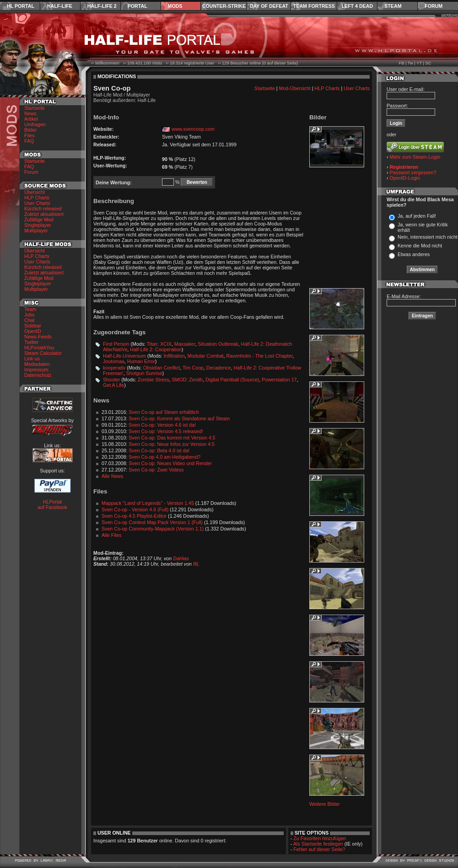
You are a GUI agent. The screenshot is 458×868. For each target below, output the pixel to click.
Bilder (30, 130)
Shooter (111, 380)
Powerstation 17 (279, 380)
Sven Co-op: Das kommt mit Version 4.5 (172, 438)
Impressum (36, 370)
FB (401, 63)
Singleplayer (38, 225)
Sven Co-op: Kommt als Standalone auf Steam (179, 418)
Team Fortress (314, 6)
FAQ (29, 141)
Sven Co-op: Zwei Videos (156, 470)
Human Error (141, 361)
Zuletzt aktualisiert (44, 214)
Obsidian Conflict (162, 368)
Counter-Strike (224, 6)
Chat (30, 320)
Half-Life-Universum (124, 356)
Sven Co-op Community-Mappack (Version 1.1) (153, 529)
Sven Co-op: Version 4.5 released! (166, 431)
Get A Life (113, 385)
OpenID (33, 331)
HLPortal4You (39, 348)
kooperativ (114, 368)
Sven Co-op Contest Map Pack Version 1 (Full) (152, 522)
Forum (434, 6)
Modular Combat (206, 356)
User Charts (37, 203)
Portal (137, 6)
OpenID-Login (405, 178)
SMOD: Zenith (187, 380)
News (30, 113)
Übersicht (35, 192)
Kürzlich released (43, 209)
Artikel (31, 119)
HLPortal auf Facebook (52, 504)
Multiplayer (36, 230)
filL (196, 564)
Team (30, 309)
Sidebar (33, 326)
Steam (393, 6)
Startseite (35, 108)
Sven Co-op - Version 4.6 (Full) (135, 509)
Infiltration (174, 356)
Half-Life (60, 6)
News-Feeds (38, 337)
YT (419, 63)
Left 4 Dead (357, 6)
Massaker (185, 344)
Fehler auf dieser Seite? (319, 849)
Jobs (30, 315)
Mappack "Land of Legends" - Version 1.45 (148, 503)
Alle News (112, 476)
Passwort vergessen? (413, 172)
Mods (175, 6)
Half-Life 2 (102, 6)
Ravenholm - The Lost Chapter (259, 356)
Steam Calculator (43, 353)
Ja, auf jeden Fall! (417, 216)
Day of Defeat (269, 6)
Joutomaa (114, 361)
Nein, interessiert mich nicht (428, 237)
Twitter (31, 342)
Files (30, 135)
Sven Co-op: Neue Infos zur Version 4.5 (172, 444)
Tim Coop (193, 368)
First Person (116, 344)
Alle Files (111, 535)
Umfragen (35, 124)
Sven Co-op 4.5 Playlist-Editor (134, 516)
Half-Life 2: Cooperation (156, 349)
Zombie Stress (154, 380)
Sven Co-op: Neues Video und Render (170, 463)
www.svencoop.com (193, 129)
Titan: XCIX (159, 344)
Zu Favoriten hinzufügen (320, 838)
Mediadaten (37, 364)
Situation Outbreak (218, 344)
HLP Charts (37, 198)
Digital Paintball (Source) (232, 380)
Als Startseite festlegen (318, 844)
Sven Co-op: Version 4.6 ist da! (162, 425)
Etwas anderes (414, 254)
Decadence (219, 368)
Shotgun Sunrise (144, 373)
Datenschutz (38, 375)
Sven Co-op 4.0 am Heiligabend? (164, 457)
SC (428, 63)
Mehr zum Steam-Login (415, 157)
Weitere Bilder (325, 804)
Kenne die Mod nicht (420, 246)
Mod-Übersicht (295, 88)
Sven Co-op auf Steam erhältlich (164, 412)
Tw (410, 63)
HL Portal (21, 6)
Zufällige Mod (39, 220)
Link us (32, 359)
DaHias (181, 558)
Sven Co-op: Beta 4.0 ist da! (159, 450)
